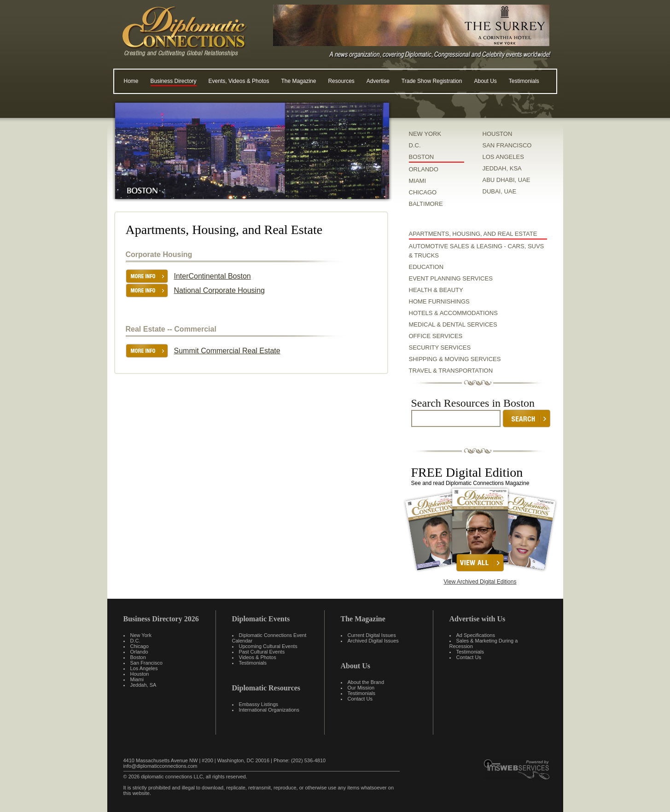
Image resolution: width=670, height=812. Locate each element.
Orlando (139, 652)
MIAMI (418, 181)
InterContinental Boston (213, 276)
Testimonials (524, 81)
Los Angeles (144, 668)
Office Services (436, 336)
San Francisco (146, 663)
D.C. (415, 145)
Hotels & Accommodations (453, 313)
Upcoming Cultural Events (268, 646)
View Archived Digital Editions (480, 582)
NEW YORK (425, 134)
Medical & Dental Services (453, 324)
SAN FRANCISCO (507, 145)
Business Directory (174, 81)
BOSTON (422, 157)
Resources (341, 81)
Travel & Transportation (451, 371)
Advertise (378, 81)
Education (426, 267)
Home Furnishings (439, 301)
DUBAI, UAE (500, 191)
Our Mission (361, 688)
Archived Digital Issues (373, 641)
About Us (485, 81)
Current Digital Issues (372, 635)
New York (141, 635)
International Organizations (269, 710)
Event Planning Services (451, 278)
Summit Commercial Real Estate (227, 351)
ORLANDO (424, 169)
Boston (138, 657)
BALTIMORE (426, 204)
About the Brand (366, 682)
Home (131, 81)
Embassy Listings (259, 704)
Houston (140, 674)
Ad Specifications (476, 635)
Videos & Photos (258, 657)
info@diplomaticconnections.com (160, 766)
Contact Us (360, 699)
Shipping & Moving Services (455, 359)
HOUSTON (498, 134)
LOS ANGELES (503, 157)
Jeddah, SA (143, 685)
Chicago (140, 646)
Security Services (440, 348)
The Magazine (298, 81)
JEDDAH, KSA (502, 168)
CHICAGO (423, 192)
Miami (137, 679)
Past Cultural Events (262, 652)
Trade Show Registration (432, 81)
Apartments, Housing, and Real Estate (473, 234)
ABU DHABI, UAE (507, 180)
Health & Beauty (436, 290)
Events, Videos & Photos (239, 81)
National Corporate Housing (219, 290)
